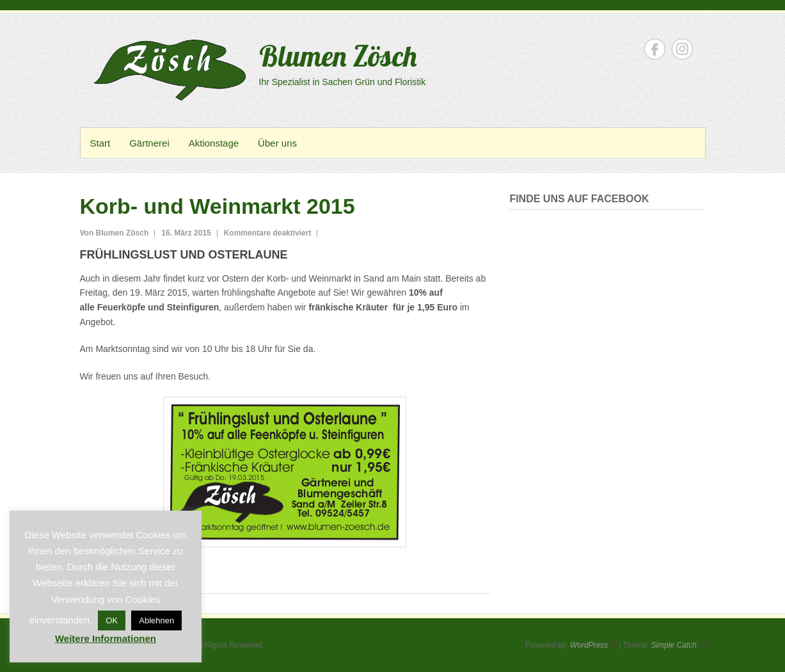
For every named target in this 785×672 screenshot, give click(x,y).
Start (100, 143)
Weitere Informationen (106, 638)
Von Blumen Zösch (115, 233)
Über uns (277, 143)
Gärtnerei (149, 143)
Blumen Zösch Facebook (655, 49)
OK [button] (112, 620)
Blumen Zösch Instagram (682, 49)
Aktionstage (214, 143)
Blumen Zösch (338, 56)
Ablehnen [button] (156, 620)
